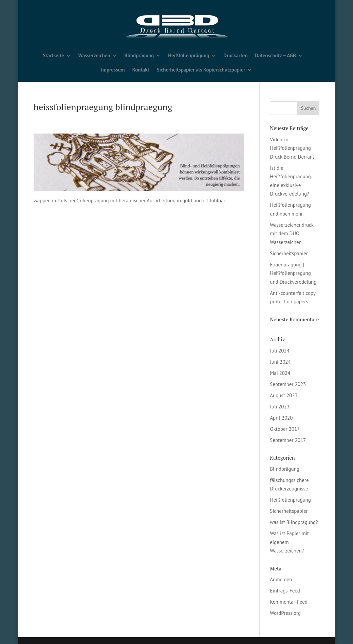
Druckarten (235, 56)
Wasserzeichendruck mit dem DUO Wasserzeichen (292, 234)
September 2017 (288, 440)
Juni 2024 (280, 362)
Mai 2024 (280, 373)
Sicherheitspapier (289, 253)
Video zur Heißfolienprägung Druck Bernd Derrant (292, 148)
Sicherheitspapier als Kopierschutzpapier (201, 70)
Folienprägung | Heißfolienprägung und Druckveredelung (293, 273)
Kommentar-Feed (289, 602)
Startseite (53, 56)
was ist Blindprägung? (294, 522)
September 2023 (288, 384)
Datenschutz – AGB (275, 56)
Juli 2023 (280, 407)
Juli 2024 (280, 351)
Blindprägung (139, 56)
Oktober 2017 (285, 429)
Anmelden (281, 579)
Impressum (113, 70)
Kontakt (141, 70)
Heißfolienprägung (189, 56)
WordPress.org (285, 613)
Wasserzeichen (94, 56)
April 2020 (281, 418)
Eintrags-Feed (285, 591)
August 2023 (284, 395)
